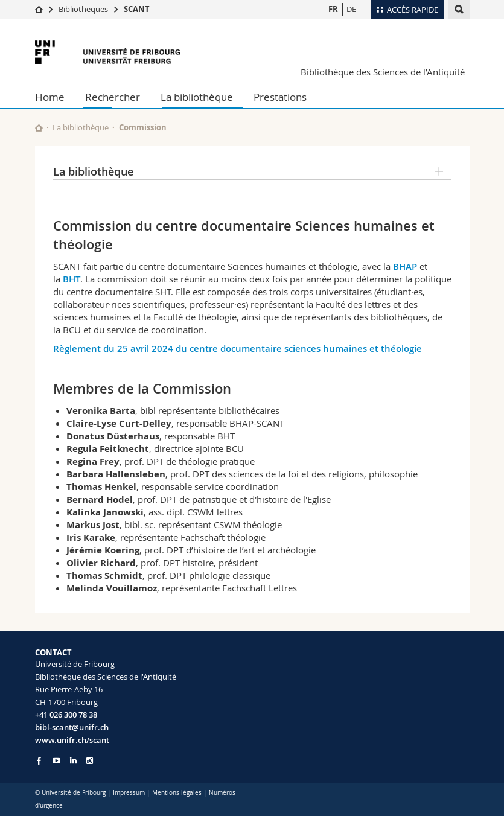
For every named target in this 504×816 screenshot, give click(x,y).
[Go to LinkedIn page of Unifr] (73, 761)
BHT (72, 279)
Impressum (129, 793)
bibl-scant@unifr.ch (72, 727)
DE (351, 9)
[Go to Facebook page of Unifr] (39, 760)
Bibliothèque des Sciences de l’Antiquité (383, 72)
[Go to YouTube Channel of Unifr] (56, 761)
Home (50, 97)
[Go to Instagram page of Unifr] (90, 761)
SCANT (137, 9)
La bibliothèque (197, 97)
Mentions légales (177, 793)
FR (333, 9)
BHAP (405, 266)
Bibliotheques (83, 9)
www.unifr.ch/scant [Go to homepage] (72, 740)
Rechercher (113, 97)
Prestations (280, 97)
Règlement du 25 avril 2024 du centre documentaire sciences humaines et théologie (238, 349)
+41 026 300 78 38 (66, 715)
